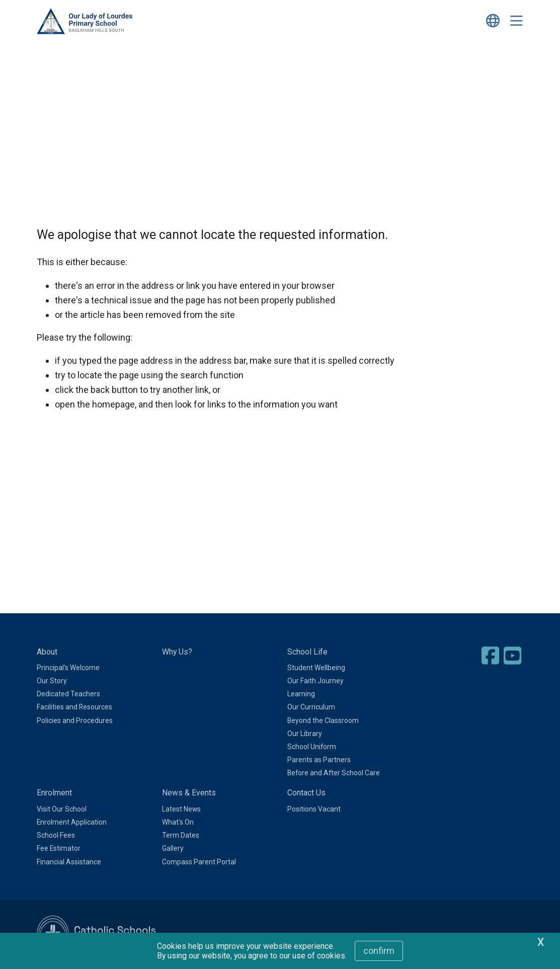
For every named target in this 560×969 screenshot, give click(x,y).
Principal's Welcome (68, 668)
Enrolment (54, 793)
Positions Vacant (314, 809)
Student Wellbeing (316, 668)
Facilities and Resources (74, 707)
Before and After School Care (334, 773)
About (47, 652)
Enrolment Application (72, 822)
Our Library (305, 734)
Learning (301, 694)
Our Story (52, 681)
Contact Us (306, 793)
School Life (307, 652)
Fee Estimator (59, 848)
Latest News (181, 809)
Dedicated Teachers (68, 694)
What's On (178, 822)
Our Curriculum (311, 707)
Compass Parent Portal (199, 862)
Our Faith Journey (315, 681)
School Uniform (312, 747)
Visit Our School (62, 809)
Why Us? (177, 652)
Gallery (173, 848)
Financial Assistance (69, 862)
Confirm (379, 951)
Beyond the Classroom (323, 720)
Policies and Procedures (75, 720)
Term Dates (181, 835)
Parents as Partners (319, 760)
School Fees (56, 835)
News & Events (189, 793)
